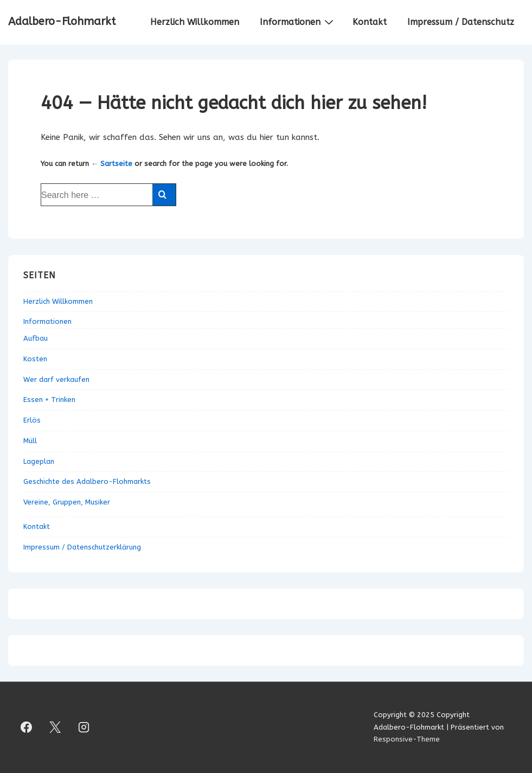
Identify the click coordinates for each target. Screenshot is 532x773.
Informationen (298, 22)
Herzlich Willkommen (195, 22)
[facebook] (27, 727)
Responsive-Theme (407, 739)
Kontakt (370, 22)
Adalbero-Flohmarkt (62, 21)
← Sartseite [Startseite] (112, 164)
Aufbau (36, 338)
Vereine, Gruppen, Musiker (67, 502)
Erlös (32, 420)
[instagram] (84, 727)
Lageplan (39, 461)
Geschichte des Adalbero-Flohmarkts (87, 481)
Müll (30, 441)
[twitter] (55, 727)
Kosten (35, 359)
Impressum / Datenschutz (461, 22)
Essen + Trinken (49, 400)
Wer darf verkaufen (56, 379)
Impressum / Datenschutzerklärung (82, 547)
